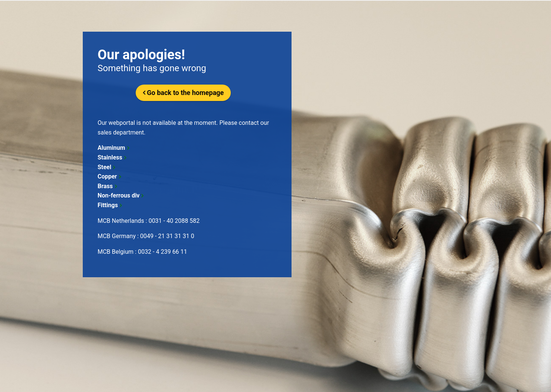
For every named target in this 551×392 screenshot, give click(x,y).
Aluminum (111, 148)
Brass (105, 186)
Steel (105, 167)
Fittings (108, 205)
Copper (107, 176)
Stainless (110, 157)
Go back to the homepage (185, 93)
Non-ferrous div (119, 195)
